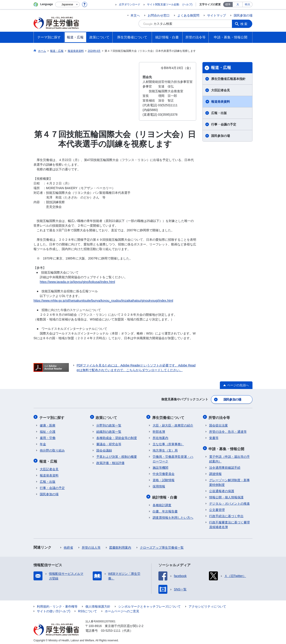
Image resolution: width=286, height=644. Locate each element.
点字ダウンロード (130, 4)
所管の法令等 (220, 417)
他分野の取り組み (52, 449)
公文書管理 (217, 508)
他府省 (68, 545)
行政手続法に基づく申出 (226, 514)
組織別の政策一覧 (109, 430)
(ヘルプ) (187, 4)
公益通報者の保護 (222, 489)
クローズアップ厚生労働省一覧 (162, 545)
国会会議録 (104, 449)
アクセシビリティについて (207, 604)
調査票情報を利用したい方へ (173, 515)
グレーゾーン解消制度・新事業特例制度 (229, 480)
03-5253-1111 (111, 628)
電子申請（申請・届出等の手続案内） (229, 457)
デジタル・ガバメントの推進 (229, 501)
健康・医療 (48, 424)
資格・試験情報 (164, 479)
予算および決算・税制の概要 (117, 455)
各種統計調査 (162, 503)
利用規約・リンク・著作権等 (57, 604)
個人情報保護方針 (98, 604)
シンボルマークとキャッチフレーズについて (149, 604)
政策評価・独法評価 (110, 462)
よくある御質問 (188, 15)
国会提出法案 (219, 424)
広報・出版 (219, 113)
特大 (248, 4)
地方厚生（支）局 (165, 449)
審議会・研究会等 (109, 443)
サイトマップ (217, 15)
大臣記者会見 (221, 90)
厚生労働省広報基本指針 (228, 79)
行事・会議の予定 (224, 124)
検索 (244, 24)
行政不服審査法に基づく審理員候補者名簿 (229, 522)
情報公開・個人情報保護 (226, 495)
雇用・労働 (48, 437)
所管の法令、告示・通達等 (228, 430)
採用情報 (159, 485)
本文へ (135, 15)
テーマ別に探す (52, 417)
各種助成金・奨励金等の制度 (117, 437)
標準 (228, 4)
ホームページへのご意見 (122, 609)
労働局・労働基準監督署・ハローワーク (173, 458)
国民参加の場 (243, 15)
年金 (43, 443)
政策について (107, 417)
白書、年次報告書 (165, 509)
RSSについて (87, 609)
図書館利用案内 (120, 545)
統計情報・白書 (165, 495)
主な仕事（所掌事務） (168, 443)
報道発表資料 (221, 102)
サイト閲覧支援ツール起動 (163, 4)
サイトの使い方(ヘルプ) (54, 609)
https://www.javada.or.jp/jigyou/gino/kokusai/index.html (77, 282)
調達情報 (215, 472)
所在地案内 (160, 437)
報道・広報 (221, 68)
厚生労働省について (169, 417)
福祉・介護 (48, 430)
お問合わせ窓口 (159, 15)
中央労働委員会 (164, 473)
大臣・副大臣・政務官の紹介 (173, 424)
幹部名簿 (159, 430)
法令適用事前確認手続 (225, 465)
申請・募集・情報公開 (227, 447)
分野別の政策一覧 (109, 424)
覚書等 (214, 437)
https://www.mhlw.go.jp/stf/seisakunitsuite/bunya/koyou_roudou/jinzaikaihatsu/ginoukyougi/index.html (103, 301)
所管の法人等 (91, 545)
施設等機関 (160, 466)
